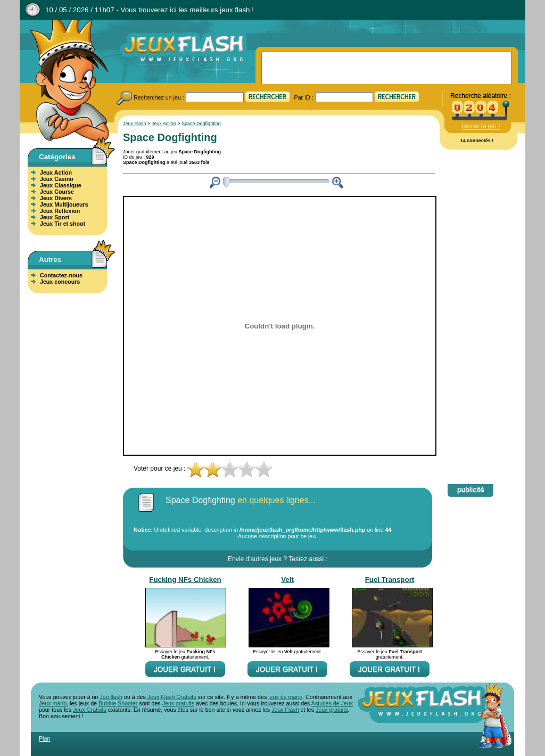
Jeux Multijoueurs (64, 204)
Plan (44, 738)
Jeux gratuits (178, 703)
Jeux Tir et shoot (63, 224)
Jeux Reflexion (60, 211)
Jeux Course (57, 192)
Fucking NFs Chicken (185, 580)
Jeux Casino (57, 179)
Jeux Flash (65, 81)
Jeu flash (111, 697)
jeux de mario (285, 697)
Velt (287, 580)
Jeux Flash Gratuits (172, 697)
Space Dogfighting (201, 124)
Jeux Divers (56, 198)
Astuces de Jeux (332, 703)
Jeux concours (60, 282)
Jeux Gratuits (90, 710)
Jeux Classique (61, 185)
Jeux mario (53, 703)
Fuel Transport (390, 580)
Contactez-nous (61, 275)
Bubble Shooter (118, 703)
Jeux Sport (55, 217)
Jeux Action (56, 172)
